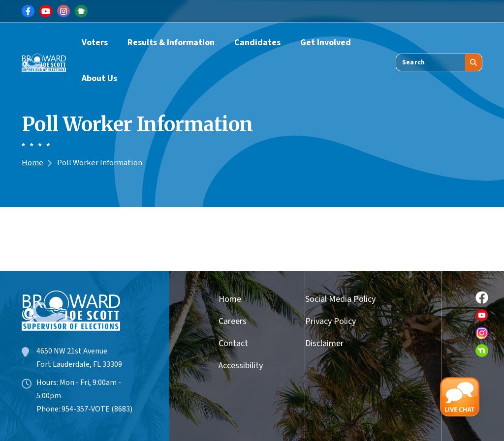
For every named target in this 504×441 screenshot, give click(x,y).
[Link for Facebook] (28, 11)
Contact (233, 343)
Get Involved (326, 43)
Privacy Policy (331, 321)
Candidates (257, 43)
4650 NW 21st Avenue (72, 351)
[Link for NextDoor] (81, 11)
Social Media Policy (340, 299)
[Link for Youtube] (46, 11)
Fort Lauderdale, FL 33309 (79, 364)
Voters (95, 43)
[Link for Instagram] (63, 11)
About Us (99, 78)
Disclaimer (324, 343)
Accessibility (237, 366)
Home (32, 163)
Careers (233, 321)
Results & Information (171, 43)
